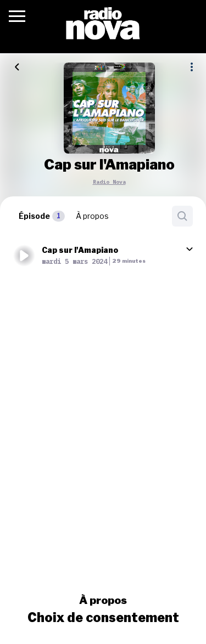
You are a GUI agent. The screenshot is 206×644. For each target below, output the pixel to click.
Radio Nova (109, 182)
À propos (103, 600)
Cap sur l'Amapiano (80, 250)
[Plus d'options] (192, 67)
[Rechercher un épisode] (182, 216)
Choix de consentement (103, 618)
